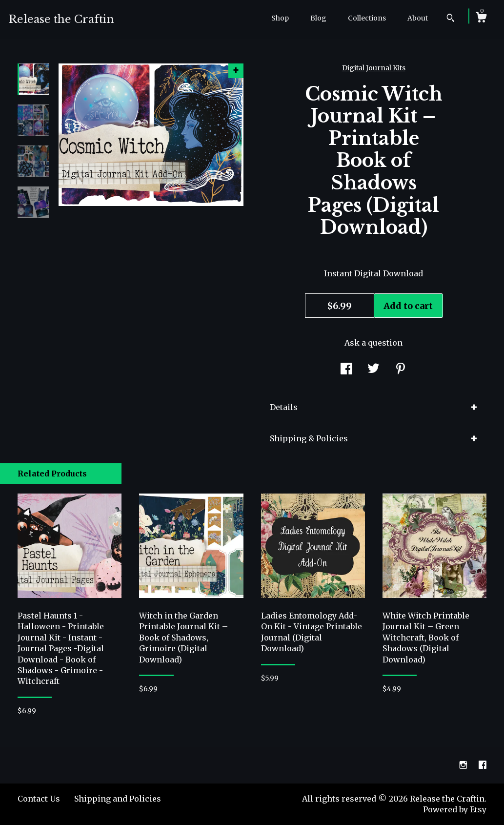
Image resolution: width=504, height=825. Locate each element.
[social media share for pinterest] (401, 370)
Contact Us (39, 799)
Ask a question (373, 343)
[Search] (451, 19)
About (418, 18)
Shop (280, 18)
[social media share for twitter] (373, 370)
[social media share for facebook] (346, 370)
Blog (318, 18)
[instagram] (464, 765)
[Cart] (481, 19)
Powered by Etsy (455, 809)
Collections (367, 18)
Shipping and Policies (118, 799)
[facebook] (483, 765)
